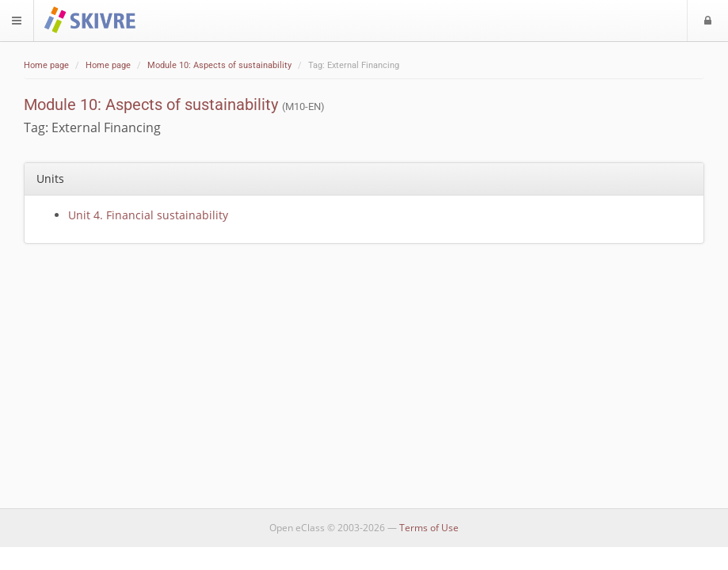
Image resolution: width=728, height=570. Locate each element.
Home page (46, 65)
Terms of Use (429, 528)
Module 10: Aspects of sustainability (219, 65)
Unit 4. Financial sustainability (148, 215)
